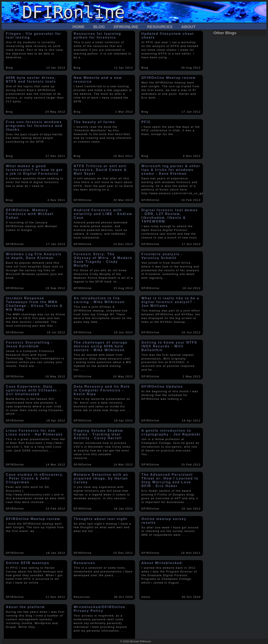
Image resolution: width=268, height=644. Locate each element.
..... (24, 57)
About (188, 27)
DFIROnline (126, 27)
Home (79, 27)
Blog (99, 27)
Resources (160, 27)
